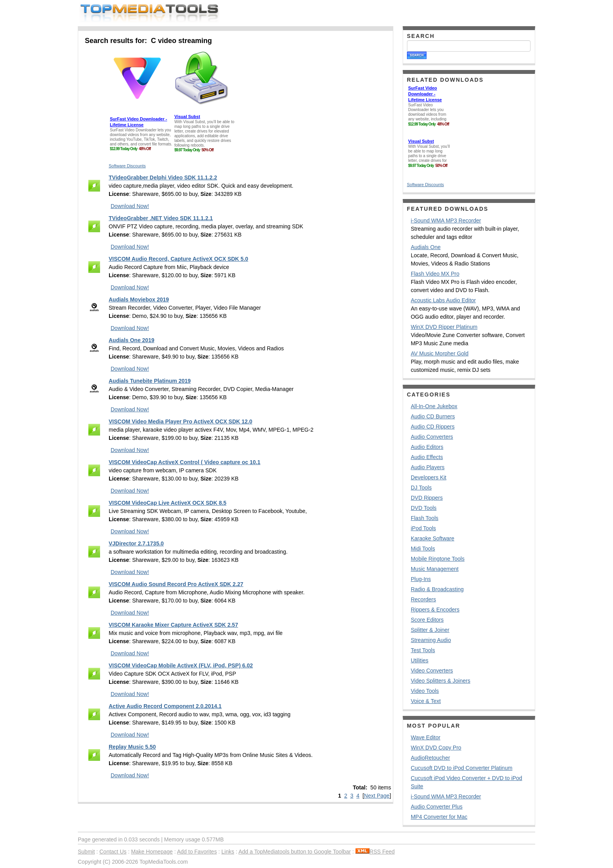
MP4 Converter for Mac (439, 817)
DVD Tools (424, 508)
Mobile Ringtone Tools (438, 559)
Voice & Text (426, 701)
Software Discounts (127, 166)
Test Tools (423, 650)
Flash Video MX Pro (435, 274)
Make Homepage (152, 852)
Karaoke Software (433, 538)
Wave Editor (426, 737)
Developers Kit (429, 477)
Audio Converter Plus (437, 807)
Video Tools (425, 691)
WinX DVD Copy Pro (436, 748)
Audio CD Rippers (433, 427)
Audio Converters (432, 437)
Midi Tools (423, 549)
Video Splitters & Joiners (441, 681)
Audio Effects (427, 457)
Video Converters (432, 671)
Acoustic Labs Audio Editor (444, 300)
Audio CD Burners (433, 416)
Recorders (424, 599)
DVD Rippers (427, 498)
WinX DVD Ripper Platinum (444, 327)
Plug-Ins (421, 579)
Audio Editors (427, 447)
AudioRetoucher (430, 758)
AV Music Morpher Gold (440, 353)
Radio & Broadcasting (437, 589)
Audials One (426, 247)
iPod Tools (423, 528)
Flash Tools (425, 518)
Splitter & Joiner (430, 630)
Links (228, 852)
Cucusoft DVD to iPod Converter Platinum (462, 768)
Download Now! (130, 206)
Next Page (377, 796)
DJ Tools (421, 488)
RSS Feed (375, 852)
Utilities (420, 660)
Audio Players (428, 467)
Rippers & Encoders (435, 610)
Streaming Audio (431, 640)
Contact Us (113, 852)
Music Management (435, 569)
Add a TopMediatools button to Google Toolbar (295, 852)
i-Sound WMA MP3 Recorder (446, 221)
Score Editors (427, 620)
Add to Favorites (197, 852)
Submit (86, 852)
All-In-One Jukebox (434, 406)
